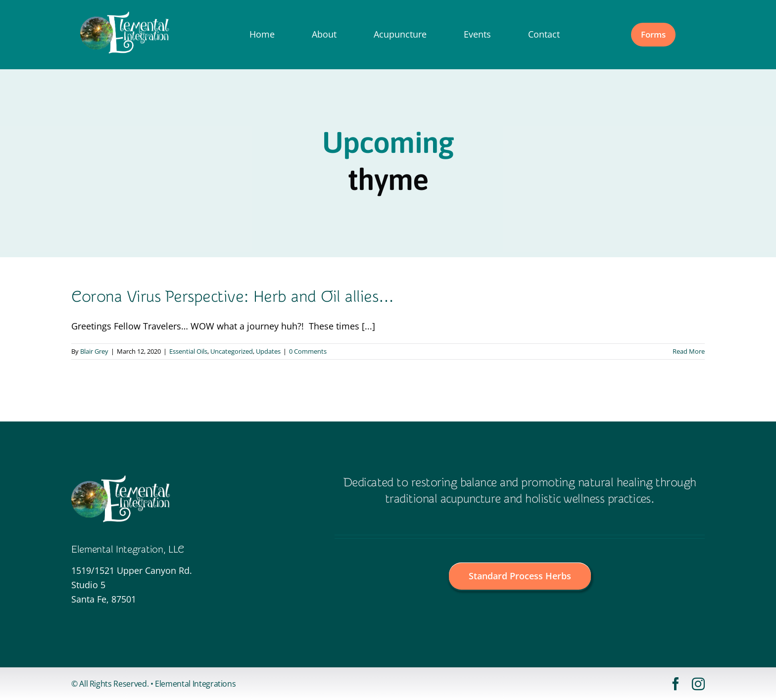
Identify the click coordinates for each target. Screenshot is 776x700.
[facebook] (676, 684)
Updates (268, 351)
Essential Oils (188, 351)
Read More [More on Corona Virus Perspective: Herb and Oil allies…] (689, 351)
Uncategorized (232, 351)
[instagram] (698, 684)
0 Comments (308, 351)
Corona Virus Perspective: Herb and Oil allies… (233, 297)
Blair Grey (94, 351)
